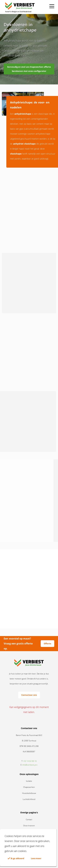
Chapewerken (29, 787)
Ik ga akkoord (16, 858)
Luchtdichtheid (29, 799)
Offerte (47, 644)
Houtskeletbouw (29, 793)
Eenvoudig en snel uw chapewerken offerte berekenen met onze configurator (29, 69)
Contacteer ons (29, 695)
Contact (29, 819)
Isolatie (29, 781)
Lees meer (36, 858)
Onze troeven (29, 826)
